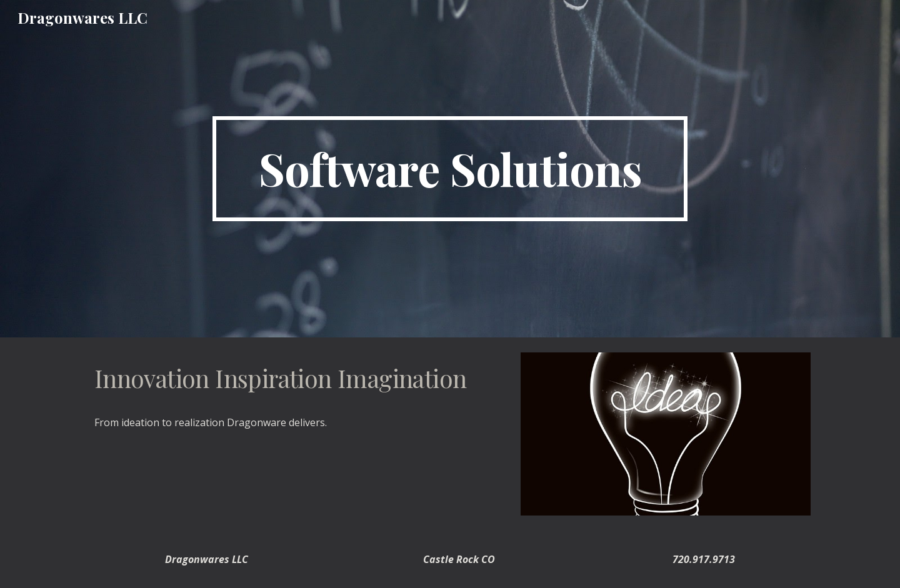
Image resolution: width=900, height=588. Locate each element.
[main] (450, 169)
